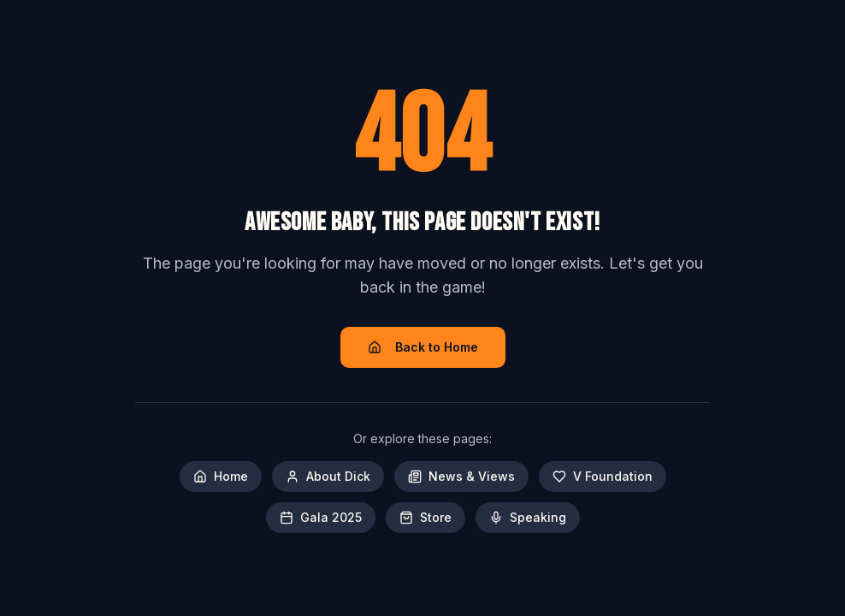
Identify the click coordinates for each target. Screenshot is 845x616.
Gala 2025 (321, 517)
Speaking (528, 517)
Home (221, 476)
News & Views (461, 476)
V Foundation (603, 476)
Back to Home (423, 347)
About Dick (328, 476)
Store (425, 517)
